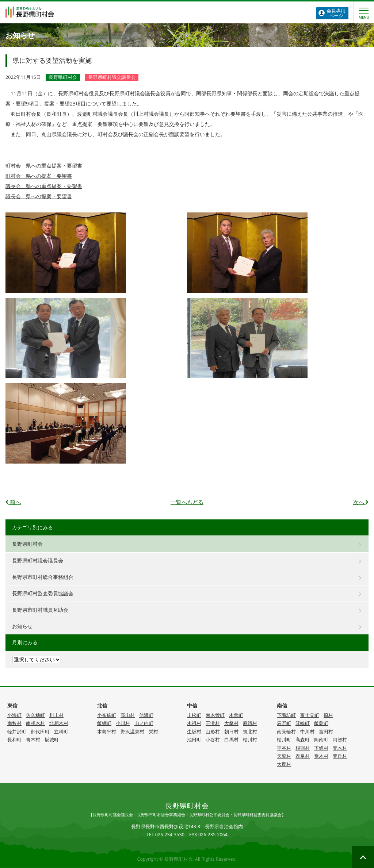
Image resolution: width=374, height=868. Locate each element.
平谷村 (284, 748)
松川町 (284, 740)
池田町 (194, 740)
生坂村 (194, 732)
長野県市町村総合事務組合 (43, 577)
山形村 (213, 732)
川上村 (56, 715)
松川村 (250, 740)
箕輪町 (303, 723)
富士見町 (310, 715)
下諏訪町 (286, 715)
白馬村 (231, 740)
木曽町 (236, 715)
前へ (13, 502)
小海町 (14, 715)
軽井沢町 (17, 732)
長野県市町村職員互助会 (40, 610)
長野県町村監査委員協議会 (43, 593)
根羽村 (303, 748)
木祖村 (194, 723)
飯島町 (321, 723)
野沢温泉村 (132, 732)
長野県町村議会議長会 (38, 560)
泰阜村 (303, 756)
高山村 (128, 715)
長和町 (14, 740)
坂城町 (52, 740)
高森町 (303, 740)
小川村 (123, 723)
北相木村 (59, 723)
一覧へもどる (187, 502)
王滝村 (213, 723)
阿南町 (321, 740)
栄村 (153, 732)
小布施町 (107, 715)
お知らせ (22, 626)
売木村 (340, 748)
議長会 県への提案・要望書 (39, 196)
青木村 (33, 740)
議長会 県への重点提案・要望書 (44, 186)
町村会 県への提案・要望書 (39, 176)
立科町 (61, 732)
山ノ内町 (144, 723)
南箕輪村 (286, 732)
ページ (336, 13)
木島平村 (107, 732)
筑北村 (250, 732)
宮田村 (326, 732)
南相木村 (35, 723)
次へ (361, 502)
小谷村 (213, 740)
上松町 (194, 715)
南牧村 (14, 723)
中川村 (307, 732)
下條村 (321, 748)
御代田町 (40, 732)
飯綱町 (104, 723)
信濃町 (146, 715)
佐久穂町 (35, 715)
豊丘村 (340, 756)
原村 (328, 715)
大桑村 (231, 723)
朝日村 (231, 732)
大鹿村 (284, 764)
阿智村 (340, 740)
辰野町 (284, 723)
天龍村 (284, 756)
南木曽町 (215, 715)
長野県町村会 (27, 544)
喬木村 (321, 756)
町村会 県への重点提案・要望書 (44, 166)
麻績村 (250, 723)
